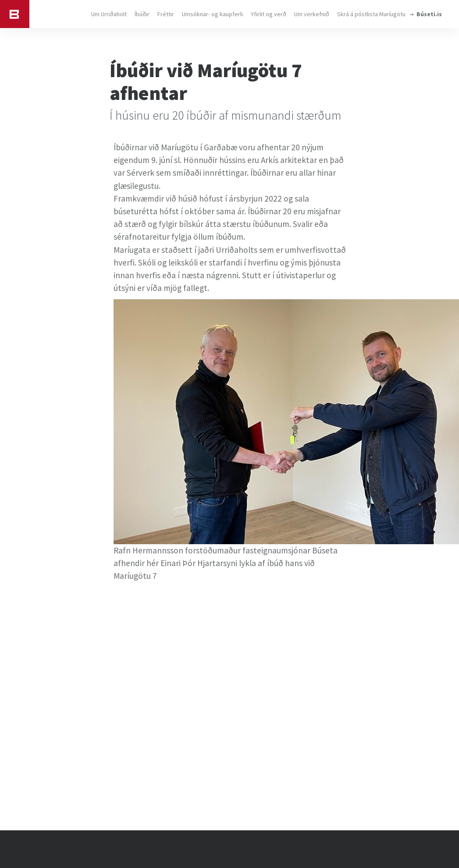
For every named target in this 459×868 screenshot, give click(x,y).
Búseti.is (429, 14)
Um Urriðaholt (109, 14)
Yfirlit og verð (269, 14)
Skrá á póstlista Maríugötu (371, 14)
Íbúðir (142, 14)
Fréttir (166, 14)
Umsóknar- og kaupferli (212, 14)
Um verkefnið (312, 14)
